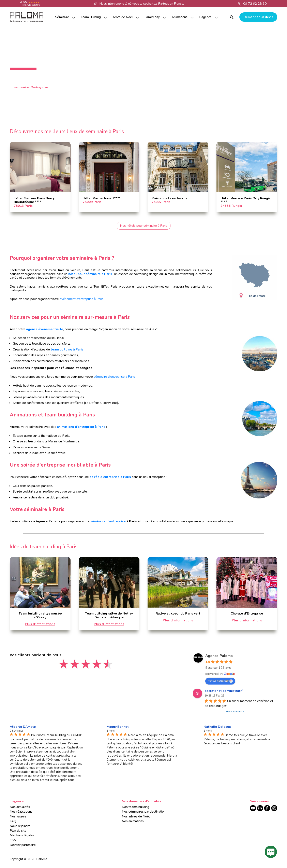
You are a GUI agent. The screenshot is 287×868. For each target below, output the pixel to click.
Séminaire (62, 17)
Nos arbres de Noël (136, 816)
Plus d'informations (40, 624)
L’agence (205, 17)
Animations (179, 17)
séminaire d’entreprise (31, 87)
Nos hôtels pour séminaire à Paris (144, 226)
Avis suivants (235, 711)
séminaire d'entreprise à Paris (114, 377)
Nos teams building (135, 807)
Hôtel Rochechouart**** (102, 198)
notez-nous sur (220, 681)
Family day (152, 17)
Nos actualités (20, 807)
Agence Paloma (219, 656)
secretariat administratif (223, 691)
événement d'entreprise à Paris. (81, 299)
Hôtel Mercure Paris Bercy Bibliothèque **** (34, 200)
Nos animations (133, 821)
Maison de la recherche (170, 198)
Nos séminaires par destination (144, 812)
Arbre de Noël (123, 17)
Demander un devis (258, 17)
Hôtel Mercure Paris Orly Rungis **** (246, 200)
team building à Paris (67, 349)
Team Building (91, 17)
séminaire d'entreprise (108, 521)
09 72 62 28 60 (255, 4)
